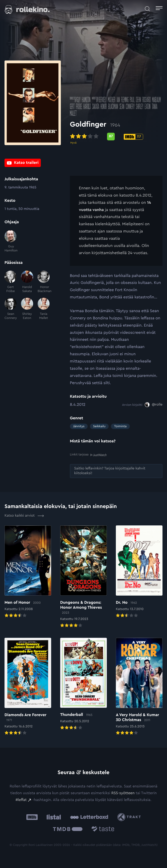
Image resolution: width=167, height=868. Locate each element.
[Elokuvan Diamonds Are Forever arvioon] (28, 687)
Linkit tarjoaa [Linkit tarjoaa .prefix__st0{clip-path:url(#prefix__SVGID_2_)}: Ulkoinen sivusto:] (88, 455)
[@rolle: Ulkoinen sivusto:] (154, 405)
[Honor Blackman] (44, 282)
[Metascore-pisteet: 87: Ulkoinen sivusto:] (111, 137)
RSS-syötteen (123, 793)
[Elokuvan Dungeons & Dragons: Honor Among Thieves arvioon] (83, 577)
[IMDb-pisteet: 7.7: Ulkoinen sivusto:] (133, 137)
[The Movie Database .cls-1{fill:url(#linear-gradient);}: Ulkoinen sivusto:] (68, 830)
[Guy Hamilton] (10, 241)
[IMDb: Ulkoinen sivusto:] (32, 817)
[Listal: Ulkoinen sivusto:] (53, 817)
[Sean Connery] (10, 309)
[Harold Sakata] (27, 282)
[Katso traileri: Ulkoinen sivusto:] (23, 163)
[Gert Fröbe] (10, 282)
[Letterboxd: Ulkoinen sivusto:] (89, 817)
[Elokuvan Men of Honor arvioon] (28, 572)
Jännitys (79, 426)
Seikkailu (99, 426)
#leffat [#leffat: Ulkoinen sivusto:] (21, 800)
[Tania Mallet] (44, 309)
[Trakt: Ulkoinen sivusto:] (130, 817)
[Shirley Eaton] (27, 309)
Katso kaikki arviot (24, 516)
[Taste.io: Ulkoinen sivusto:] (103, 830)
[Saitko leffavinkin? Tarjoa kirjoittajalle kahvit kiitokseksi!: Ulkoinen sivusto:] (116, 471)
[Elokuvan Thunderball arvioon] (83, 684)
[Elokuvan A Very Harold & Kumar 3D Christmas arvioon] (139, 687)
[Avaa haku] (147, 9)
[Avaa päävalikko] (159, 9)
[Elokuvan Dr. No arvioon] (139, 572)
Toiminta (120, 426)
